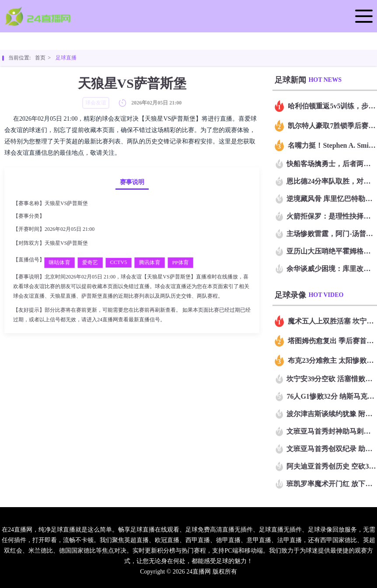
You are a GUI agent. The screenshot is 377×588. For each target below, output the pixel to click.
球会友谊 (56, 216)
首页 (40, 58)
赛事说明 (132, 182)
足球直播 (66, 58)
